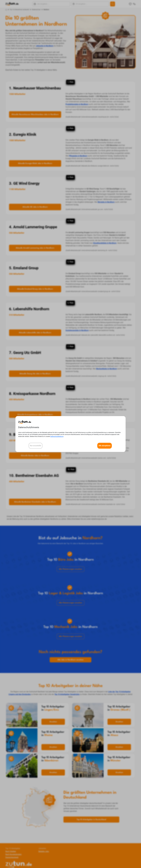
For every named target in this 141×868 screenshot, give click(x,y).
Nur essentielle (36, 446)
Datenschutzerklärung (57, 436)
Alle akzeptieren (105, 446)
